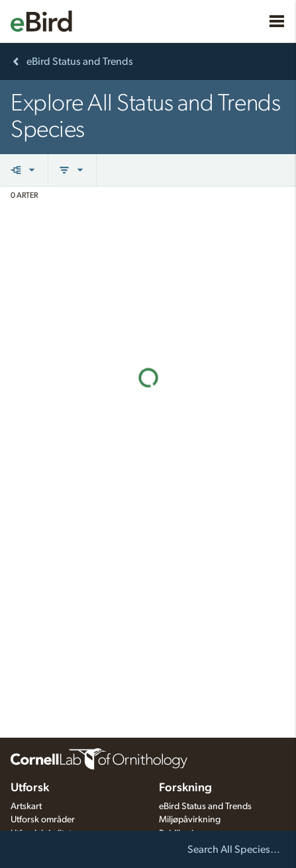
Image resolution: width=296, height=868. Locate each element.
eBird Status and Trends (205, 806)
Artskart (26, 806)
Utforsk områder (43, 820)
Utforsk (30, 788)
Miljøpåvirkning (190, 820)
